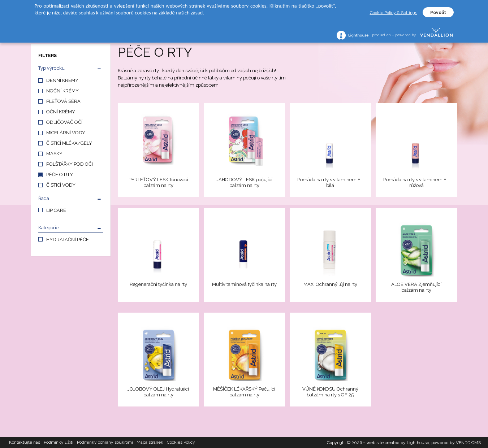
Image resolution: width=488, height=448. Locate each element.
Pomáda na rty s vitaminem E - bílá (330, 182)
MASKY (54, 154)
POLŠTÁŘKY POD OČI (70, 164)
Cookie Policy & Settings (394, 13)
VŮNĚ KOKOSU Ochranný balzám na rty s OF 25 (330, 392)
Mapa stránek (150, 443)
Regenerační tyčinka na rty (158, 284)
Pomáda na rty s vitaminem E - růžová (416, 182)
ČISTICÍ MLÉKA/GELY (69, 143)
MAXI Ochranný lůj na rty (330, 284)
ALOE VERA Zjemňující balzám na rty (416, 287)
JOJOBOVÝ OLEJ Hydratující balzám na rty (158, 392)
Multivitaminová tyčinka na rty (244, 284)
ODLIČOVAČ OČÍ (64, 122)
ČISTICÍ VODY (61, 185)
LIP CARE (56, 210)
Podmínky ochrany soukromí (105, 443)
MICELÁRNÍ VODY (66, 133)
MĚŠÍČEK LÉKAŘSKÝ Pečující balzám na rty (244, 392)
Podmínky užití (59, 443)
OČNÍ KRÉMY (61, 112)
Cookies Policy (181, 443)
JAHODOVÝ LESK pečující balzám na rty (244, 182)
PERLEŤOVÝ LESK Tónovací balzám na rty (158, 182)
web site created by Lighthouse (398, 443)
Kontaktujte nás (25, 443)
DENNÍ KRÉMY (62, 80)
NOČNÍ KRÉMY (62, 91)
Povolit (438, 13)
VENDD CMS (468, 443)
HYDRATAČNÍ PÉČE (68, 240)
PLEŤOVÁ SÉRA (63, 101)
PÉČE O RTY (60, 175)
